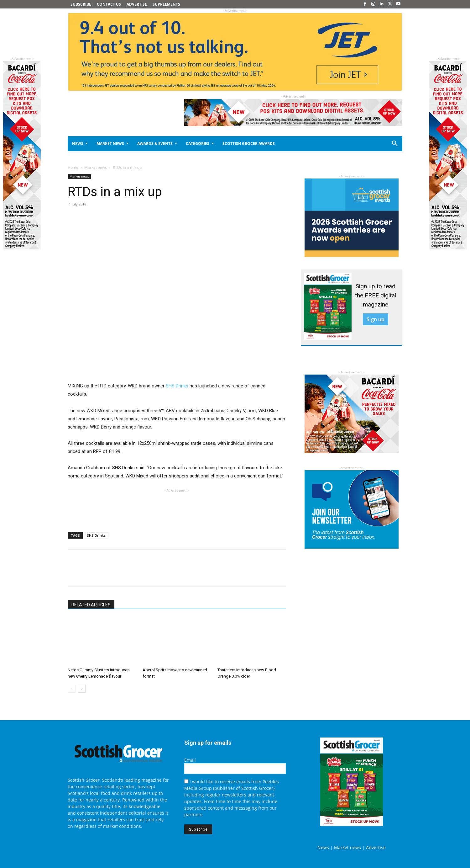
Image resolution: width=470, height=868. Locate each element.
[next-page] (82, 689)
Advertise (376, 847)
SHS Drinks (177, 386)
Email (190, 760)
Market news (96, 167)
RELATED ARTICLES (91, 605)
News (323, 847)
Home (73, 167)
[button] (372, 144)
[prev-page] (72, 689)
